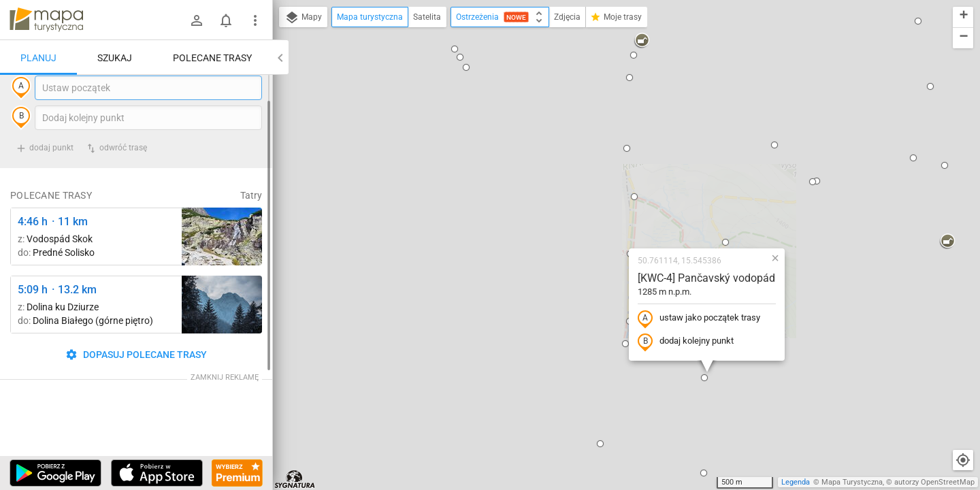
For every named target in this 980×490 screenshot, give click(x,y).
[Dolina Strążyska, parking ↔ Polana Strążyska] (222, 332)
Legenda (796, 482)
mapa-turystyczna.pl (46, 20)
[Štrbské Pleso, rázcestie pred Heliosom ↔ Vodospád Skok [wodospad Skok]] (222, 264)
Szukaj (115, 58)
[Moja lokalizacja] (963, 460)
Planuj (38, 58)
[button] (312, 191)
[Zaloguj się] (197, 20)
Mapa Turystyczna (852, 482)
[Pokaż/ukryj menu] (255, 20)
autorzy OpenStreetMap (934, 482)
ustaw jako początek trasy (618, 186)
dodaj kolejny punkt (605, 209)
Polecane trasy (212, 58)
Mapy (303, 18)
